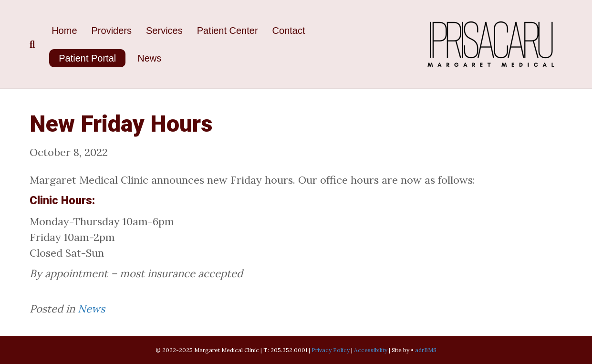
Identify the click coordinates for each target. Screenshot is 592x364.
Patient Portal (87, 58)
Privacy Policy (331, 350)
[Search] (37, 44)
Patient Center (228, 31)
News (149, 58)
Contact (289, 31)
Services (164, 31)
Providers (112, 31)
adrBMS (426, 350)
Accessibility (371, 350)
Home (64, 31)
